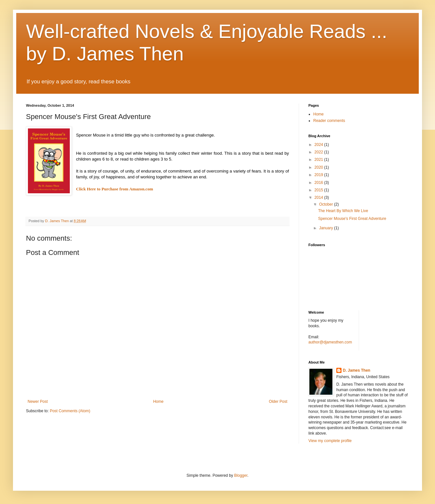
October (327, 204)
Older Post (278, 402)
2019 (319, 175)
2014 (319, 198)
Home (158, 402)
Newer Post (38, 402)
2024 (319, 145)
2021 (319, 160)
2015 (319, 190)
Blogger (241, 475)
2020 (319, 167)
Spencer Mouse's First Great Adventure (352, 219)
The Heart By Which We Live (343, 211)
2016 (319, 183)
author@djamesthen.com (330, 342)
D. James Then (357, 370)
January (327, 228)
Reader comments (329, 121)
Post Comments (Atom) (70, 411)
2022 (319, 152)
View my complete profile (330, 441)
